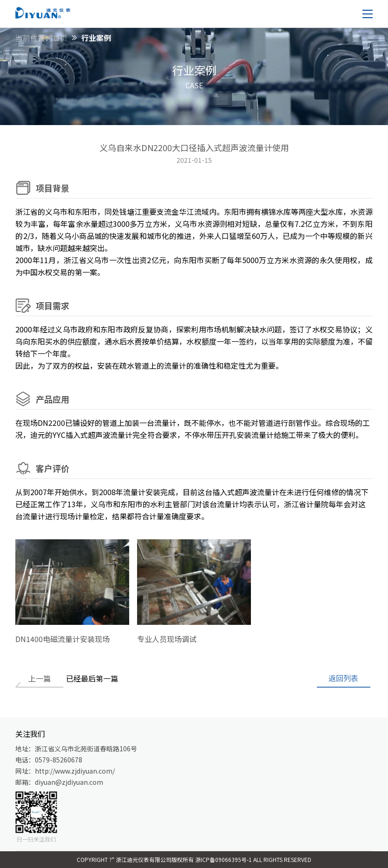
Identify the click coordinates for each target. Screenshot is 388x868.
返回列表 (343, 678)
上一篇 (39, 678)
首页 (60, 38)
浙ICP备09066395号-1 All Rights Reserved (253, 859)
